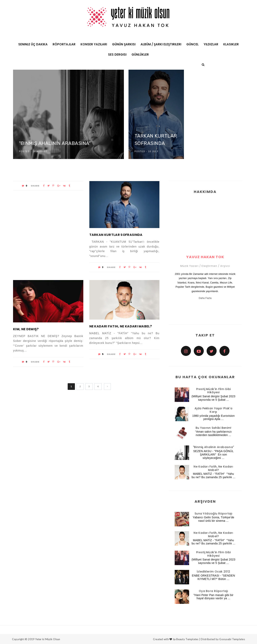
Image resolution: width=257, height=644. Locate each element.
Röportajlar (64, 44)
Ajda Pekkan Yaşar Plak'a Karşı (213, 410)
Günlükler (140, 55)
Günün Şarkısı (124, 44)
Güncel (192, 44)
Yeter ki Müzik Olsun (48, 639)
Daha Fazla (205, 298)
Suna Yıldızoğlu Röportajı (213, 514)
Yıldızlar (211, 44)
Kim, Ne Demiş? (26, 329)
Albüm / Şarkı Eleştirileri (161, 44)
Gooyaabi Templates (232, 639)
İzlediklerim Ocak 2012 (213, 572)
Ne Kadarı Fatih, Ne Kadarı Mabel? (121, 326)
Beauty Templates (187, 639)
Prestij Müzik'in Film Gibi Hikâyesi (213, 391)
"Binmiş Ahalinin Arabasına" (55, 144)
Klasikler (231, 44)
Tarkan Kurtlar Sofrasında (116, 235)
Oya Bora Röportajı (213, 591)
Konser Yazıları (94, 44)
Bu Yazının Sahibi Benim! (214, 428)
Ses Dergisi (117, 55)
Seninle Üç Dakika (33, 44)
